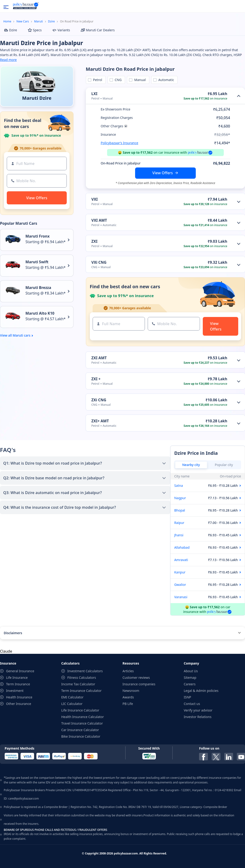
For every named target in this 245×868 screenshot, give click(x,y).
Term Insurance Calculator (82, 691)
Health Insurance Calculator (83, 717)
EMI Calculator (72, 697)
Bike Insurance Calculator (81, 736)
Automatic (165, 80)
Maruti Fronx (37, 236)
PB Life (128, 704)
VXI (95, 199)
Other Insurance (19, 704)
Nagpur (180, 498)
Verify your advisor (198, 710)
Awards (128, 697)
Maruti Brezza (38, 288)
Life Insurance (17, 678)
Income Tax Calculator (78, 684)
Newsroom (131, 691)
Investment (15, 691)
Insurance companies (139, 684)
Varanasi (181, 597)
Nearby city (191, 465)
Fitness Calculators (82, 678)
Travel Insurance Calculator (82, 723)
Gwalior (180, 585)
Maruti (38, 21)
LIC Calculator (72, 704)
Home (7, 21)
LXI (94, 94)
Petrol (97, 80)
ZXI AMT (99, 358)
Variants (61, 30)
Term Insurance (18, 684)
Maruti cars (21, 335)
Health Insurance (19, 697)
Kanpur (180, 572)
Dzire (51, 21)
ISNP (188, 697)
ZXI (94, 241)
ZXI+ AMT (100, 421)
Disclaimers (13, 633)
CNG (117, 80)
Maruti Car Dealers (98, 30)
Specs (35, 30)
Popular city (224, 465)
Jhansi (179, 535)
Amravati (181, 560)
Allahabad (182, 547)
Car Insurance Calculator (80, 730)
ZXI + (96, 379)
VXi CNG (99, 262)
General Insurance (20, 671)
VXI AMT (99, 220)
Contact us (192, 704)
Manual (139, 80)
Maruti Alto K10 (40, 313)
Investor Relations (198, 717)
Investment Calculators (85, 671)
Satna (179, 486)
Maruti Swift (37, 262)
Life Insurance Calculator (80, 710)
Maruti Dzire (37, 98)
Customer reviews (136, 678)
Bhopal (180, 510)
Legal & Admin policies (201, 691)
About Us (191, 671)
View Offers (163, 173)
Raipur (179, 523)
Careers (190, 684)
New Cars (23, 21)
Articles (128, 671)
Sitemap (190, 678)
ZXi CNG (99, 400)
